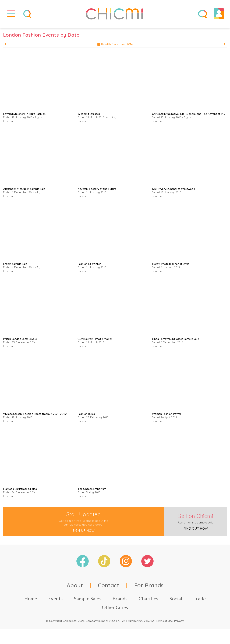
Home (31, 601)
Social (176, 601)
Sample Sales (88, 601)
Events (56, 601)
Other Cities (115, 610)
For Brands (149, 588)
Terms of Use (164, 623)
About (75, 588)
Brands (120, 601)
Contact (109, 588)
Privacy (179, 623)
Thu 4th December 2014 (115, 47)
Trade (200, 601)
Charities (149, 601)
